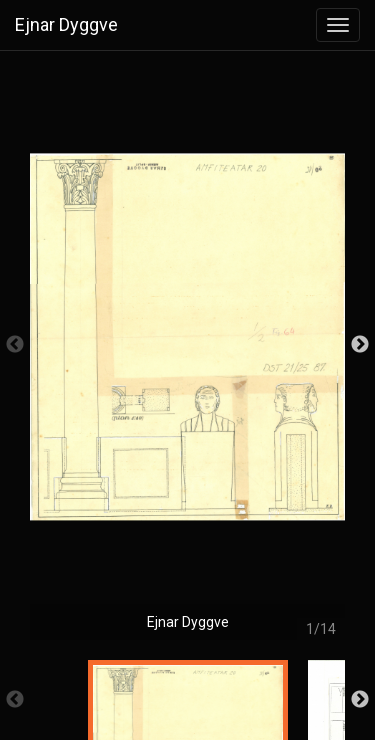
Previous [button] (15, 345)
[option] (187, 355)
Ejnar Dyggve (66, 24)
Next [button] (360, 345)
